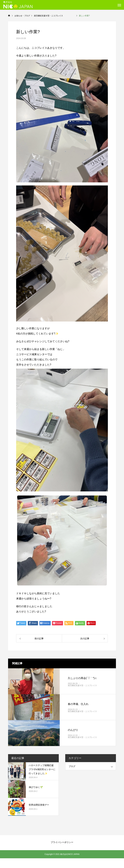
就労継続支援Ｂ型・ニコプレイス (88, 685)
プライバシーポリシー (62, 842)
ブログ (72, 766)
